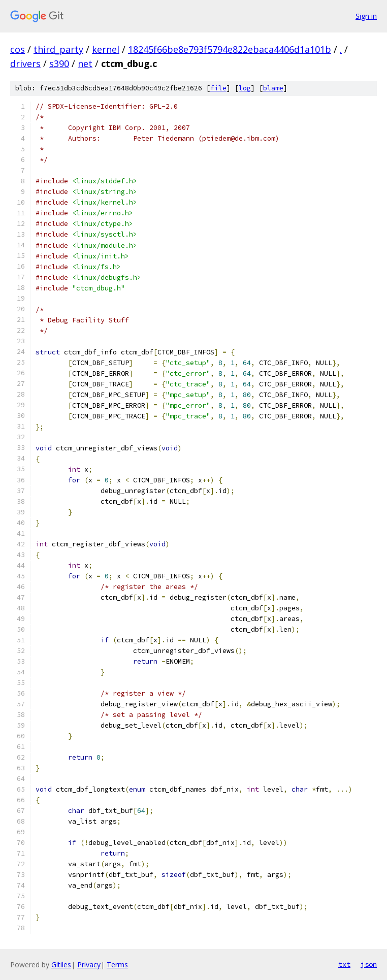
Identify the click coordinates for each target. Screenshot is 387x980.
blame (273, 88)
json (369, 964)
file (218, 88)
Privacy (89, 965)
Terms (117, 965)
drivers (25, 63)
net (85, 63)
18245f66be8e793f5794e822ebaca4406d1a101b (230, 49)
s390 (59, 63)
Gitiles (61, 965)
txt (344, 964)
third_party (58, 49)
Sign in (366, 16)
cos (18, 49)
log (245, 88)
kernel (106, 49)
